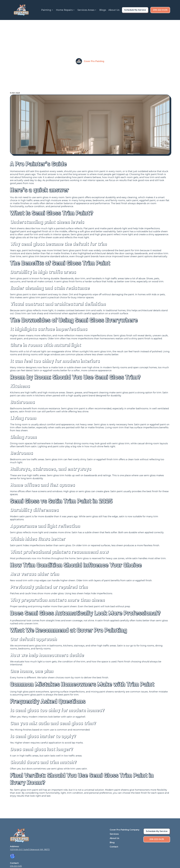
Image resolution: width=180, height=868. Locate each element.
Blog (112, 842)
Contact (114, 847)
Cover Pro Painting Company (125, 830)
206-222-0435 (160, 10)
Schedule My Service (135, 10)
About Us (114, 10)
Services (114, 834)
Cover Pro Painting (94, 61)
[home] (21, 10)
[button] (47, 10)
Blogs (103, 10)
